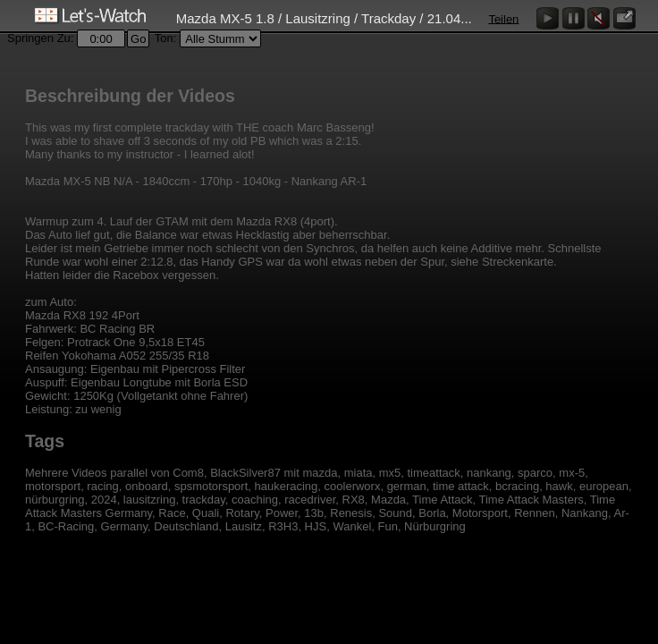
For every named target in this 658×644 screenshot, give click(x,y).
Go (138, 39)
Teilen (503, 18)
